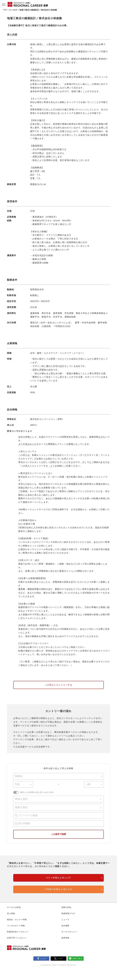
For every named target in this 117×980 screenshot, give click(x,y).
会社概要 (65, 926)
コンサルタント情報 (16, 926)
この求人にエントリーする (58, 685)
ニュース (65, 920)
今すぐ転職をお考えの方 (58, 878)
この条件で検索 (58, 834)
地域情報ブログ (68, 913)
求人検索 (13, 10)
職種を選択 (21, 807)
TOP (5, 10)
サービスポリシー (69, 932)
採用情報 (65, 938)
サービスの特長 (14, 907)
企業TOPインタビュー (17, 938)
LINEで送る (77, 959)
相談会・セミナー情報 (17, 920)
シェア (43, 959)
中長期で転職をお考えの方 (58, 889)
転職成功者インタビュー (18, 932)
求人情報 (11, 913)
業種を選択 (21, 799)
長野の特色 (66, 907)
